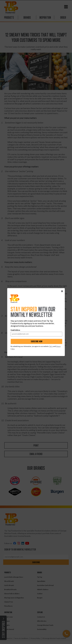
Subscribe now (37, 341)
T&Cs (51, 346)
